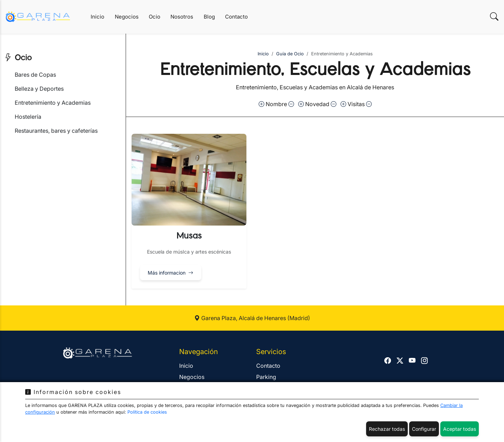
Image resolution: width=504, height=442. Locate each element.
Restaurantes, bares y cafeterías (56, 131)
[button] (189, 211)
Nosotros (182, 17)
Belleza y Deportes (39, 89)
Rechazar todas (387, 429)
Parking (266, 377)
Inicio (97, 17)
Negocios (127, 17)
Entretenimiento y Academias (53, 103)
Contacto (236, 17)
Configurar (424, 429)
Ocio (155, 17)
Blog (209, 17)
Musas (189, 236)
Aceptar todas (460, 429)
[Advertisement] (63, 190)
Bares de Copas (35, 75)
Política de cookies (147, 412)
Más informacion (170, 273)
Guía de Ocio (290, 54)
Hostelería (28, 117)
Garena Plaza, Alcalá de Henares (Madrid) (252, 318)
